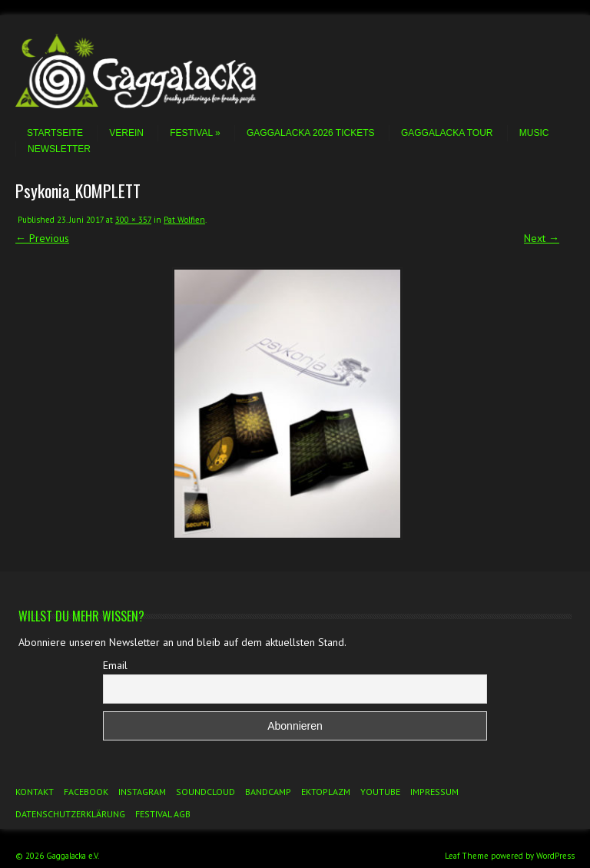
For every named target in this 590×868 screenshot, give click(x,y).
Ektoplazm (326, 792)
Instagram (142, 792)
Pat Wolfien (184, 220)
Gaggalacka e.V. (73, 856)
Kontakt (35, 792)
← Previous (42, 238)
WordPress (555, 856)
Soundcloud (206, 792)
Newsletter (59, 149)
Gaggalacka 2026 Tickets (311, 133)
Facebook (86, 792)
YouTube (380, 792)
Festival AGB (163, 814)
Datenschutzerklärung (70, 814)
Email (115, 665)
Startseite (55, 133)
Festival (195, 133)
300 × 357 (133, 220)
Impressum (434, 792)
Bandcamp (268, 792)
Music (534, 133)
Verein (126, 133)
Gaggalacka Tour (447, 133)
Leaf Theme (467, 856)
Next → (542, 238)
